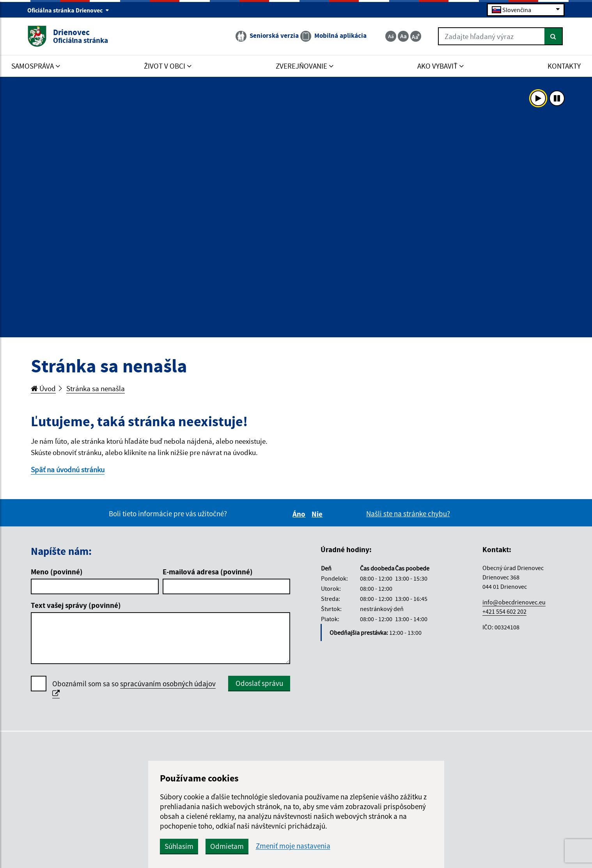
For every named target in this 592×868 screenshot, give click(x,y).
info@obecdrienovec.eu (514, 602)
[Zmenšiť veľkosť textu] (391, 36)
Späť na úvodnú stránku (68, 469)
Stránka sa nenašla (96, 388)
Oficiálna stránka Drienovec (68, 10)
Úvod (43, 388)
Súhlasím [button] (179, 846)
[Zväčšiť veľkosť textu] (416, 36)
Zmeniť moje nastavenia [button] (293, 846)
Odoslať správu (259, 683)
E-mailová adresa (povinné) (208, 572)
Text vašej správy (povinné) (76, 605)
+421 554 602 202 (504, 611)
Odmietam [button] (227, 846)
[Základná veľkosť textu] (403, 36)
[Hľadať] (554, 36)
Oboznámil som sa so (134, 689)
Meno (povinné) (57, 572)
